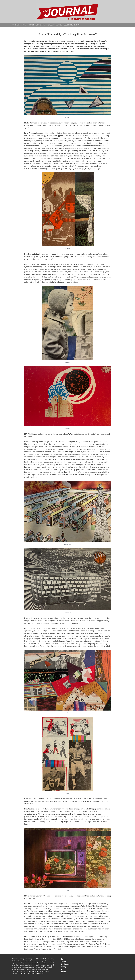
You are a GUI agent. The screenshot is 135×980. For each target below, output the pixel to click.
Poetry (63, 967)
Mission (31, 25)
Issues (24, 25)
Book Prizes (41, 25)
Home (63, 959)
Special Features (55, 25)
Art (62, 969)
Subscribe (68, 25)
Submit (77, 25)
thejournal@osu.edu (37, 973)
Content (16, 25)
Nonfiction (65, 964)
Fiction (63, 962)
